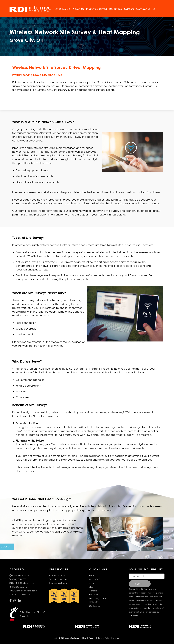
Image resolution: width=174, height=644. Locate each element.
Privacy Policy (104, 638)
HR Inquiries (95, 602)
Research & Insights (59, 583)
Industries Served (97, 9)
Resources (116, 9)
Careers (129, 9)
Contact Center (57, 575)
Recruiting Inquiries (98, 598)
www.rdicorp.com (20, 575)
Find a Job (94, 594)
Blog (91, 587)
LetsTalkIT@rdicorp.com (22, 583)
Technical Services (58, 579)
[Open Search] (154, 9)
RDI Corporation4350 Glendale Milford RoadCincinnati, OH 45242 (23, 591)
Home (92, 575)
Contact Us (143, 9)
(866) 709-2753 (18, 579)
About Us (78, 9)
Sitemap (116, 638)
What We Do (62, 9)
